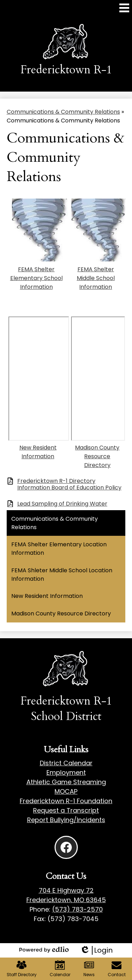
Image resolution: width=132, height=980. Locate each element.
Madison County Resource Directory (97, 456)
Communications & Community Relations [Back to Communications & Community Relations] (63, 112)
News (89, 969)
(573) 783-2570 (77, 909)
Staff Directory (22, 969)
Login (96, 950)
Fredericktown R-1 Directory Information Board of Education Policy (69, 484)
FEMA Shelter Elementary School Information (36, 278)
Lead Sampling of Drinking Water (62, 504)
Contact (117, 969)
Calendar (60, 969)
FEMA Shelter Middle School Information (96, 278)
